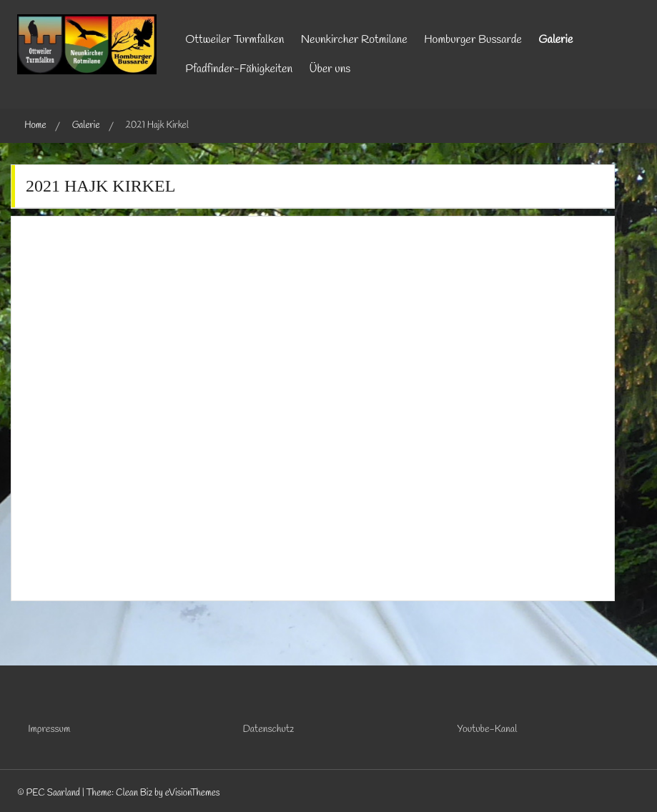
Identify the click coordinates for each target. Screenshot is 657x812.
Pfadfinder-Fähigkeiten (239, 69)
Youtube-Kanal (488, 729)
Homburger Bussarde (473, 40)
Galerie (555, 40)
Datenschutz (268, 729)
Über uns (330, 69)
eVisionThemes (193, 793)
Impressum (49, 729)
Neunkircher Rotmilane (354, 40)
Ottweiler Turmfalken (234, 40)
